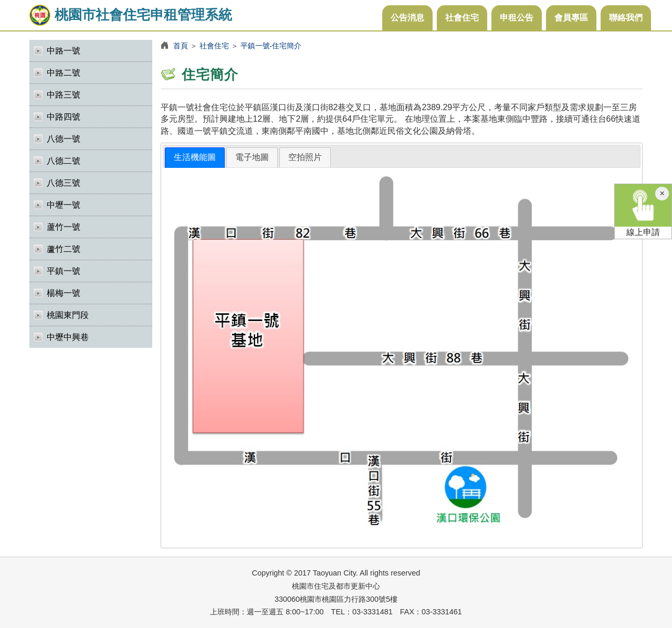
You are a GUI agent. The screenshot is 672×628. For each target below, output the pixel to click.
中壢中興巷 (68, 337)
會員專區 (571, 18)
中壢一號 (64, 205)
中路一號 (64, 51)
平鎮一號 (64, 271)
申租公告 (517, 18)
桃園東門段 (68, 315)
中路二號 (64, 73)
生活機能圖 (195, 157)
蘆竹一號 (64, 227)
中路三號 (64, 95)
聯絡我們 (626, 18)
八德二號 (64, 161)
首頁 (181, 46)
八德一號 (64, 139)
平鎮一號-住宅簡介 (271, 46)
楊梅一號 (64, 293)
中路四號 (64, 117)
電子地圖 (252, 157)
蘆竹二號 (64, 249)
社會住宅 (462, 18)
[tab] (195, 158)
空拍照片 (305, 157)
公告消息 (407, 18)
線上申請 (643, 210)
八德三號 (64, 183)
